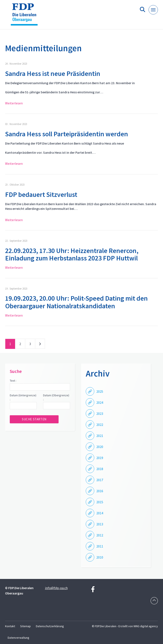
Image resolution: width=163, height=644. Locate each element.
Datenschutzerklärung (50, 626)
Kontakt (10, 626)
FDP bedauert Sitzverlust (41, 195)
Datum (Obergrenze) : (56, 397)
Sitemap (25, 626)
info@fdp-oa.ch (56, 588)
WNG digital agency (146, 626)
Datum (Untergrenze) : (23, 397)
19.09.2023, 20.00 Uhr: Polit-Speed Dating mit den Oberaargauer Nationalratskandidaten (76, 302)
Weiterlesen (14, 103)
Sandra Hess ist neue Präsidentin (53, 74)
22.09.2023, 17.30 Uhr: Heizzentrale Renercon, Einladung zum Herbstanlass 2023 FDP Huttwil (72, 254)
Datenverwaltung (18, 638)
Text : (13, 381)
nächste (40, 345)
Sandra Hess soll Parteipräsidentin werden (67, 134)
